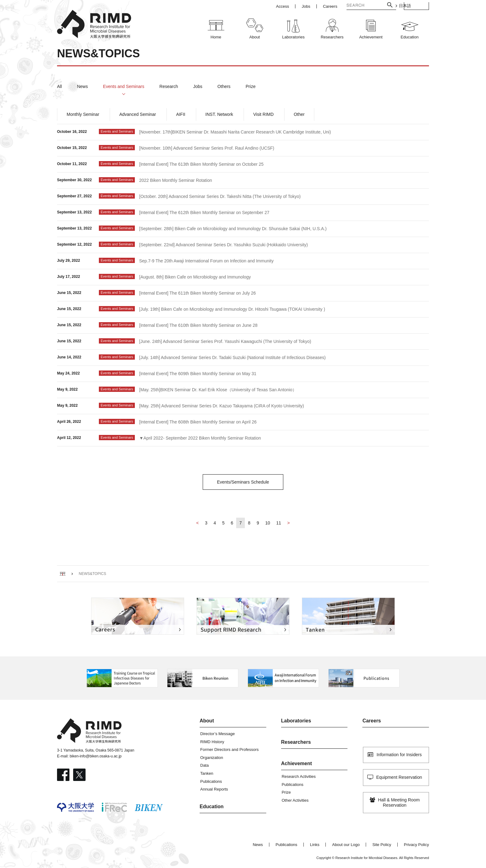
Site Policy (382, 845)
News (82, 86)
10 (268, 523)
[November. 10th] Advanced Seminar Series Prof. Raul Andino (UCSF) (207, 148)
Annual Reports (214, 789)
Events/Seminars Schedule (243, 482)
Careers (372, 721)
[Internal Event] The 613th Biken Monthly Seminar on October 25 (201, 164)
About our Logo (346, 845)
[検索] (351, 6)
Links (315, 845)
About (207, 721)
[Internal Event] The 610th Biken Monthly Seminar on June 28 (198, 325)
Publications (211, 781)
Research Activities (299, 776)
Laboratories (296, 721)
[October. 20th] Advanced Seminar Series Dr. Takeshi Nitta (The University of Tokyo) (220, 196)
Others (224, 86)
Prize (251, 86)
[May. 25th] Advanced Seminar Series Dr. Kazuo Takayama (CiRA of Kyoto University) (222, 406)
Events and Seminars (124, 86)
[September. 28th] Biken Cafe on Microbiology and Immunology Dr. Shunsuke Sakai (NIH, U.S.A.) (233, 229)
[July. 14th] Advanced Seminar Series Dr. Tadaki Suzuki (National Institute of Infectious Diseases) (232, 357)
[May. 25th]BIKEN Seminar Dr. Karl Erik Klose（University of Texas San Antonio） (218, 390)
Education (212, 807)
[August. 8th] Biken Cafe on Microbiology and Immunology (195, 277)
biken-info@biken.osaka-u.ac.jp (96, 756)
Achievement (297, 763)
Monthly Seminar (83, 114)
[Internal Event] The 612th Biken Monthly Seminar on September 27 (204, 213)
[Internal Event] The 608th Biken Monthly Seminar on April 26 (198, 422)
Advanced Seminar (138, 114)
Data (204, 765)
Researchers (296, 742)
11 (279, 523)
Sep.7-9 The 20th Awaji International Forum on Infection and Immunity (206, 261)
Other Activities (295, 800)
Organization (212, 758)
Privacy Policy (416, 845)
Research (169, 86)
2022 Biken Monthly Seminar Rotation (176, 180)
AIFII (181, 114)
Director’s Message (218, 734)
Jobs (198, 86)
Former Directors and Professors (230, 750)
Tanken (207, 773)
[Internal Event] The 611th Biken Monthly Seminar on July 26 (197, 293)
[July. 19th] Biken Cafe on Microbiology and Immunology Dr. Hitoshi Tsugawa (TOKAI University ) (232, 309)
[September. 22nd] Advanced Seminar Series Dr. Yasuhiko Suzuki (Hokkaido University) (223, 245)
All (60, 86)
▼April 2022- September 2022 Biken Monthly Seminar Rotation (200, 438)
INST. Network (219, 114)
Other (299, 114)
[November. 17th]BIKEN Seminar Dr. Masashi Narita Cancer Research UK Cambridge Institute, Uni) (235, 132)
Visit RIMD (263, 114)
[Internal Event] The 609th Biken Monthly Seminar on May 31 (198, 374)
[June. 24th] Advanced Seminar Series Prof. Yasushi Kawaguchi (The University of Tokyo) (225, 341)
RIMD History (212, 742)
